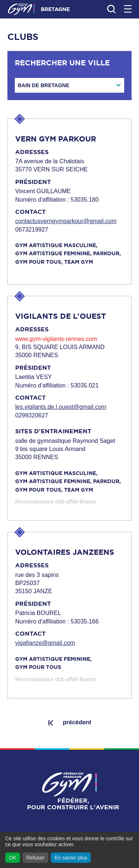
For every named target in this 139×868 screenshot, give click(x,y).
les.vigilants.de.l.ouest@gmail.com (61, 407)
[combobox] (69, 85)
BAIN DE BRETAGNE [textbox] (44, 85)
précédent (77, 722)
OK (13, 858)
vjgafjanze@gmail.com (45, 643)
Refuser (35, 858)
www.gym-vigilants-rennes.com (56, 339)
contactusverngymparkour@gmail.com (66, 221)
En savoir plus (71, 858)
